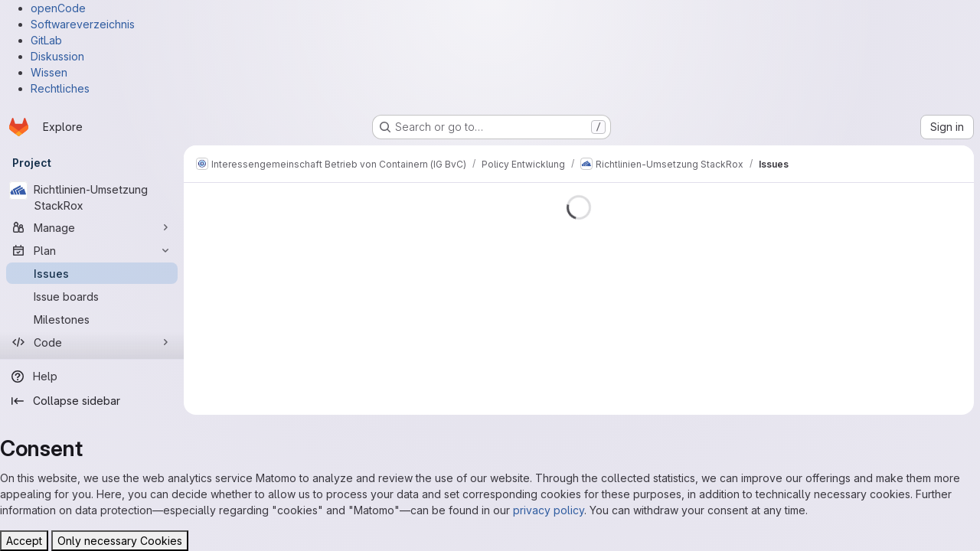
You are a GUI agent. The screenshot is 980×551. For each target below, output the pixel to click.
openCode (58, 8)
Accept (24, 541)
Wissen (49, 72)
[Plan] (92, 250)
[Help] (92, 377)
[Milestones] (92, 319)
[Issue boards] (92, 296)
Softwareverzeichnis (83, 24)
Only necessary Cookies (120, 541)
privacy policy (549, 510)
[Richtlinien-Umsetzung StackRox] (92, 197)
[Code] (92, 342)
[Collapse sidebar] (92, 401)
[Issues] (92, 273)
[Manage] (92, 227)
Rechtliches (60, 88)
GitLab (46, 40)
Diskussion (57, 56)
